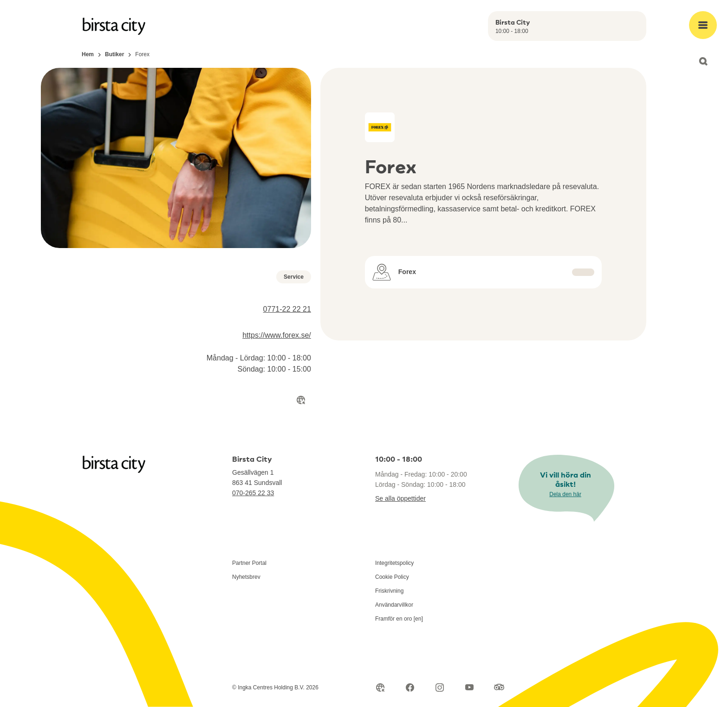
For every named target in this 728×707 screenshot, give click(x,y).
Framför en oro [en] (399, 619)
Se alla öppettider (400, 498)
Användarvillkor (394, 605)
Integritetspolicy (394, 563)
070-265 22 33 (253, 493)
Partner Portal (249, 563)
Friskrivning (389, 591)
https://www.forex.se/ (277, 335)
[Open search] (703, 61)
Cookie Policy (392, 577)
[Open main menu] (703, 25)
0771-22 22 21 (287, 309)
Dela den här (565, 494)
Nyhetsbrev (246, 577)
